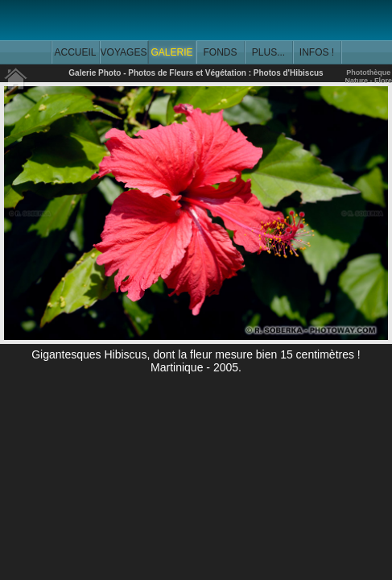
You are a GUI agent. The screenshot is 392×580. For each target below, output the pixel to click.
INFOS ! (317, 52)
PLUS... (268, 52)
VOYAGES (124, 52)
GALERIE (171, 52)
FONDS (221, 52)
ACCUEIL (75, 52)
